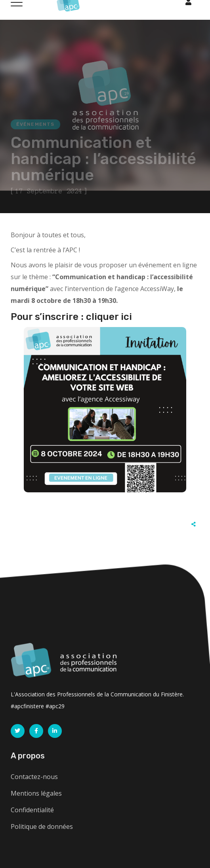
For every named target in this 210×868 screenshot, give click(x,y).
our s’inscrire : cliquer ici (74, 317)
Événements (35, 124)
